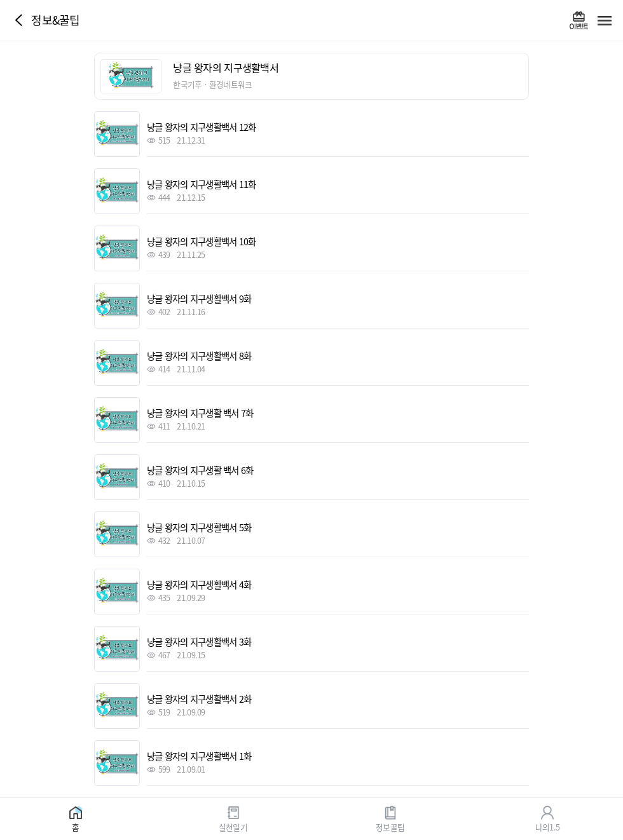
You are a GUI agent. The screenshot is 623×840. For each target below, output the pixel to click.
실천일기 (233, 826)
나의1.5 (547, 826)
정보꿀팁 (390, 826)
